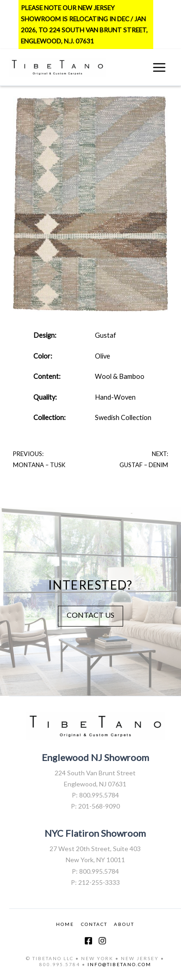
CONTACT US (90, 615)
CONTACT (94, 924)
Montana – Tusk (39, 465)
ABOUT (124, 924)
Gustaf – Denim (144, 465)
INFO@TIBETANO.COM (119, 964)
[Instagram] (102, 941)
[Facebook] (88, 941)
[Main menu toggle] (159, 67)
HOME (65, 924)
